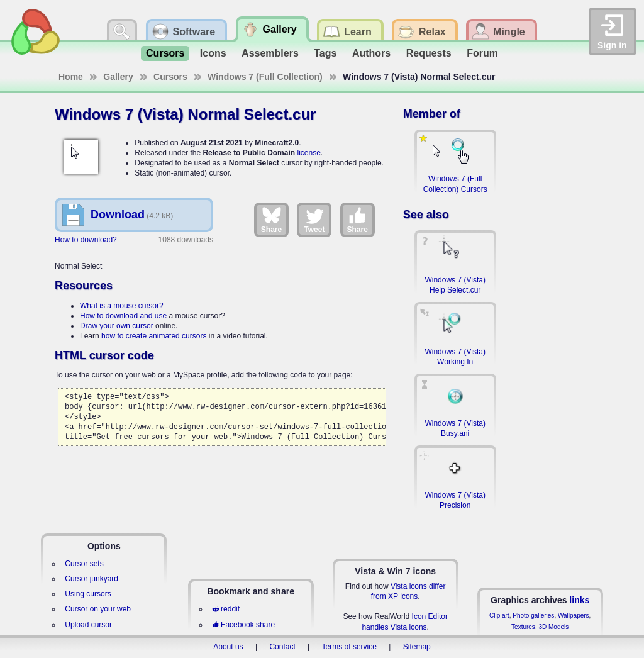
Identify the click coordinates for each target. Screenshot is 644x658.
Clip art (499, 616)
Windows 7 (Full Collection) (265, 77)
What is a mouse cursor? (122, 306)
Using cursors (88, 594)
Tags (325, 53)
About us (228, 647)
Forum (482, 53)
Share (271, 220)
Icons (213, 53)
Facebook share (243, 625)
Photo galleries (533, 616)
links (579, 600)
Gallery (118, 77)
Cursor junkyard (92, 579)
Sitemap (417, 647)
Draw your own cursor (117, 326)
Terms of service (349, 647)
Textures (523, 627)
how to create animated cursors (154, 336)
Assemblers (270, 53)
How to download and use (123, 316)
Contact (282, 647)
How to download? (86, 240)
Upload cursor (88, 625)
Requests (429, 53)
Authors (371, 53)
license (308, 153)
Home (71, 77)
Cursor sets (84, 564)
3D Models (553, 627)
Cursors (165, 53)
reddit (226, 609)
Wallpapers (574, 616)
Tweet (314, 220)
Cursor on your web (98, 609)
